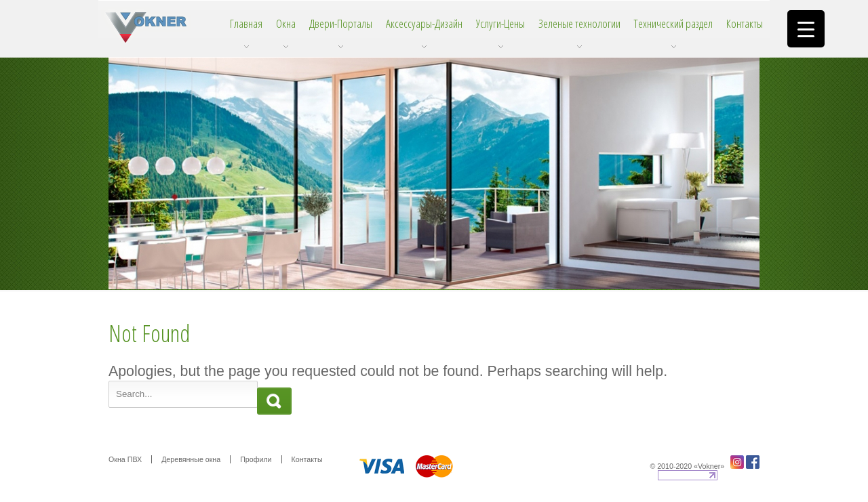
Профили (256, 459)
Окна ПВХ (125, 459)
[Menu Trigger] (806, 29)
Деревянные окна (191, 459)
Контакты (307, 459)
